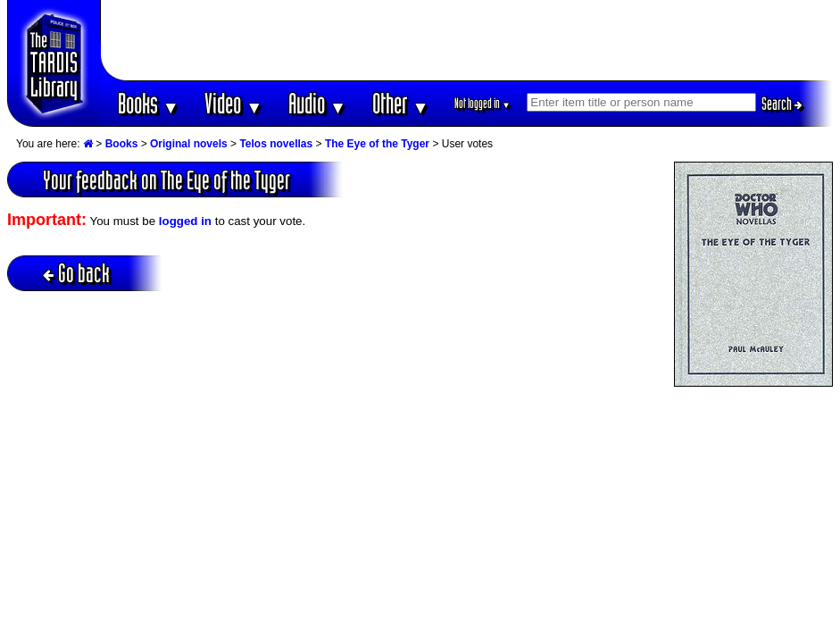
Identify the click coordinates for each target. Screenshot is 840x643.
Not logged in (482, 103)
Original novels (189, 144)
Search (782, 104)
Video (233, 103)
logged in (185, 221)
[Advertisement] (467, 40)
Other (401, 103)
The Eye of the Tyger (377, 144)
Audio (317, 103)
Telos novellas (276, 144)
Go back (76, 273)
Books (149, 103)
